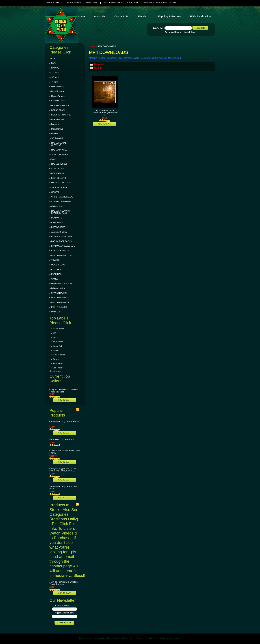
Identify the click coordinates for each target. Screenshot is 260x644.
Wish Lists (92, 3)
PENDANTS (57, 218)
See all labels (55, 371)
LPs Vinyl (55, 68)
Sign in (147, 3)
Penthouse (58, 363)
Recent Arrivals (58, 96)
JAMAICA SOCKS (59, 232)
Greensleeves (59, 355)
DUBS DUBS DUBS (60, 105)
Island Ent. (58, 346)
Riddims (55, 134)
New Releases (58, 87)
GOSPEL (55, 192)
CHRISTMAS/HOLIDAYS (62, 197)
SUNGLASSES (58, 169)
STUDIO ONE (57, 138)
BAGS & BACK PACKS (61, 241)
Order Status (73, 3)
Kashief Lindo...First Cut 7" (63, 439)
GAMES (55, 279)
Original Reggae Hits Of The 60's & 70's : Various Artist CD (63, 470)
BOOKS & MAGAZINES (62, 237)
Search (159, 28)
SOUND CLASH (58, 110)
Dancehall (99, 64)
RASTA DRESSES (59, 164)
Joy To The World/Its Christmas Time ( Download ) (64, 391)
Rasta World (58, 329)
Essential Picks (58, 101)
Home (93, 46)
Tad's (55, 337)
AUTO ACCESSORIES (61, 201)
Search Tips (189, 32)
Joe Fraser (58, 368)
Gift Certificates (112, 3)
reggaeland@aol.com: (65, 613)
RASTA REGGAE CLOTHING (59, 144)
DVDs (54, 63)
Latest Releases (58, 91)
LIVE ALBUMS (58, 119)
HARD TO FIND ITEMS (61, 183)
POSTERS (56, 269)
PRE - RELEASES (59, 307)
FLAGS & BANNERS (60, 251)
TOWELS (55, 260)
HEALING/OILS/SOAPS (62, 284)
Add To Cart (65, 400)
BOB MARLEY (58, 173)
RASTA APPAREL (59, 150)
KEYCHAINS (57, 222)
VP (54, 333)
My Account (54, 3)
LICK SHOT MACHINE (61, 115)
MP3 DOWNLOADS (60, 302)
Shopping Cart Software (155, 638)
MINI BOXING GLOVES (62, 255)
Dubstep (55, 124)
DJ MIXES (56, 312)
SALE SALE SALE (59, 187)
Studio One (58, 342)
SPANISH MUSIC (59, 293)
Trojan (56, 359)
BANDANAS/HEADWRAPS (63, 246)
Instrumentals (57, 129)
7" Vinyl (55, 82)
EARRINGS (56, 274)
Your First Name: (62, 605)
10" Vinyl (55, 77)
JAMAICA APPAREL (60, 154)
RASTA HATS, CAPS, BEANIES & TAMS (61, 212)
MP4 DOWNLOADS (60, 298)
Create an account (165, 3)
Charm (56, 350)
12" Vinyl (55, 72)
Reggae (98, 68)
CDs (53, 58)
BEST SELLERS (58, 178)
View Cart (133, 3)
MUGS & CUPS (58, 265)
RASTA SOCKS (58, 227)
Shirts (54, 159)
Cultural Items (57, 206)
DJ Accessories (58, 288)
